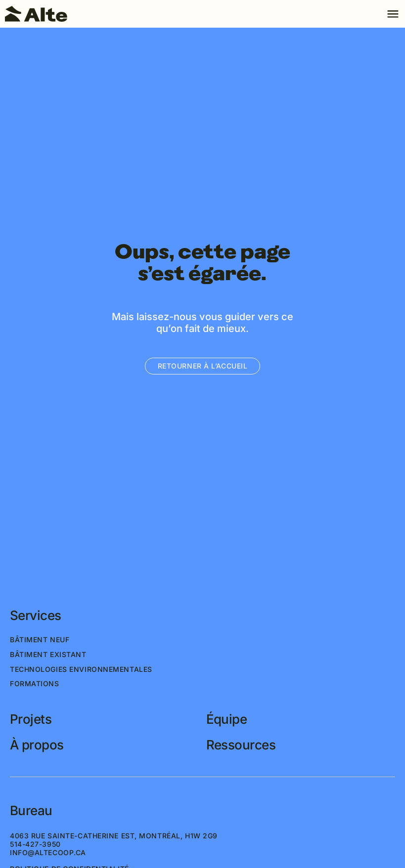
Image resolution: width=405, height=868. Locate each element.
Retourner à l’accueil (203, 366)
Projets (31, 719)
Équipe (227, 719)
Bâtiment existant (48, 655)
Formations (35, 684)
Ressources (241, 745)
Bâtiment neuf (40, 640)
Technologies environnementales (81, 669)
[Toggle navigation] (393, 14)
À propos (37, 745)
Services (36, 616)
